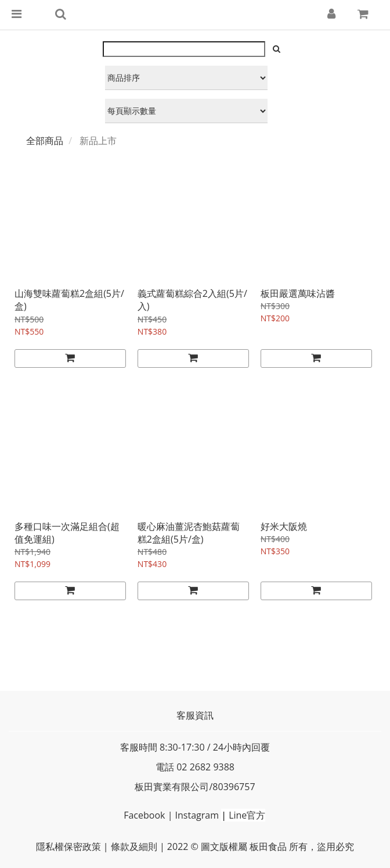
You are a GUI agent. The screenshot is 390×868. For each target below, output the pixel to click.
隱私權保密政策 (68, 847)
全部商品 (45, 141)
